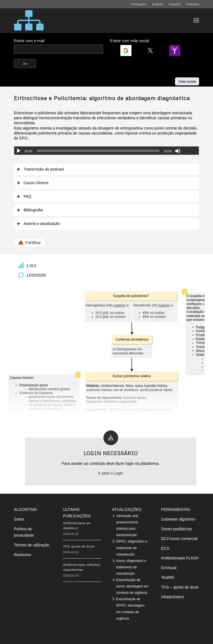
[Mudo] (178, 151)
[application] (106, 151)
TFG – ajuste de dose (180, 587)
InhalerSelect (173, 597)
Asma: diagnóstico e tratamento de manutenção (131, 567)
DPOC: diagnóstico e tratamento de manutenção (132, 548)
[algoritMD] (29, 21)
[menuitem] (139, 4)
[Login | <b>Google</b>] (128, 50)
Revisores (22, 555)
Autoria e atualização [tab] (38, 224)
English (158, 4)
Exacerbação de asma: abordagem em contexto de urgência (132, 586)
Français (193, 4)
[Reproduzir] (19, 151)
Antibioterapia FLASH (180, 558)
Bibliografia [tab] (30, 210)
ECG (165, 548)
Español (175, 4)
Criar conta (187, 81)
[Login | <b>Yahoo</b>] (177, 50)
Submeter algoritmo (178, 519)
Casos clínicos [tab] (33, 183)
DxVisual (169, 568)
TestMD (168, 577)
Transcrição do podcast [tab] (40, 169)
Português (139, 4)
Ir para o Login (111, 473)
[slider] (98, 151)
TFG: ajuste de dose (79, 546)
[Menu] (196, 21)
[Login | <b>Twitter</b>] (153, 50)
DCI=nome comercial (179, 539)
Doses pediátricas (177, 529)
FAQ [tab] (24, 197)
